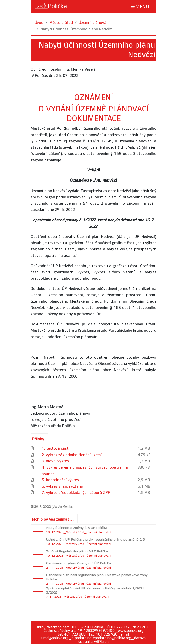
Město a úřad (61, 23)
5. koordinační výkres (60, 480)
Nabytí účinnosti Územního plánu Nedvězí (77, 29)
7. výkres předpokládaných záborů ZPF (76, 493)
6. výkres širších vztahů (62, 487)
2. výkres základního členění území (72, 455)
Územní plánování (94, 23)
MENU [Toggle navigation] (140, 7)
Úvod (39, 23)
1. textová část (55, 449)
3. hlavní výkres (55, 461)
